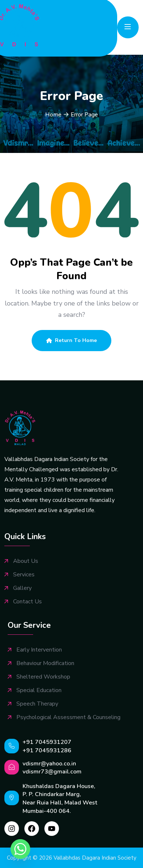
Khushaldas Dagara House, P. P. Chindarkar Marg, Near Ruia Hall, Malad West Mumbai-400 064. (60, 799)
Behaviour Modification (45, 663)
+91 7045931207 (47, 742)
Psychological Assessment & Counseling (68, 717)
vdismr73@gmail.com (52, 772)
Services (24, 575)
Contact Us (27, 602)
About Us (26, 561)
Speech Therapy (37, 704)
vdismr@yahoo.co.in (49, 764)
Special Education (39, 690)
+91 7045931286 (47, 750)
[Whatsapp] (20, 849)
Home (53, 115)
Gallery (22, 588)
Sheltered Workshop (43, 677)
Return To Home (71, 340)
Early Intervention (39, 650)
